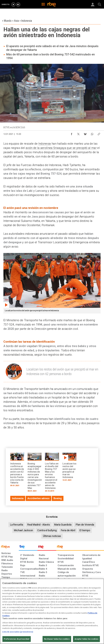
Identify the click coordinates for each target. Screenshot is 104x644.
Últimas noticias (52, 536)
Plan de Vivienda (85, 525)
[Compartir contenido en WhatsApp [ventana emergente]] (92, 133)
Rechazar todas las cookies (57, 639)
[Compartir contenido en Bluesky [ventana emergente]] (85, 133)
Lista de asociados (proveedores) (18, 632)
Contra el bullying (47, 530)
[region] (52, 611)
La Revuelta (17, 525)
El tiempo (85, 530)
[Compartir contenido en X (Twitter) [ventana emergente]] (78, 133)
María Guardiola (63, 525)
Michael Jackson (23, 530)
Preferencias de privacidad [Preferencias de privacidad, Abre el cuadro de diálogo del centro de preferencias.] (17, 639)
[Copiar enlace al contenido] (99, 133)
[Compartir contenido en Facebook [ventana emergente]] (72, 133)
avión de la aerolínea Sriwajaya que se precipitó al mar (61, 148)
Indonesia (45, 144)
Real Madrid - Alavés (39, 525)
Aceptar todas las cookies (86, 639)
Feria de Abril (68, 530)
